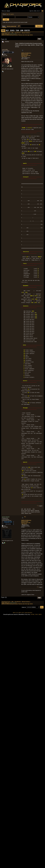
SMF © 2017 (21, 613)
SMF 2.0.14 (15, 613)
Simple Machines (28, 613)
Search (12, 31)
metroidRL (5, 50)
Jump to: (24, 607)
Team (17, 31)
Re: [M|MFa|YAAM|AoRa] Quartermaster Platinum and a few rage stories (26, 520)
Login (22, 31)
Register (27, 31)
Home (3, 31)
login (7, 14)
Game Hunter (13, 34)
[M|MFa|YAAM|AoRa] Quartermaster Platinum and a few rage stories (26, 55)
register (12, 14)
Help (7, 31)
